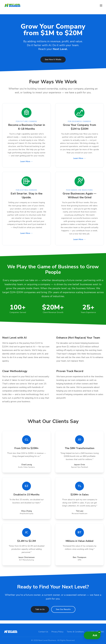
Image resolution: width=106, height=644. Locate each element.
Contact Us (43, 632)
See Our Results (63, 611)
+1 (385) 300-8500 (96, 632)
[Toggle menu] (101, 5)
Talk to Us (40, 611)
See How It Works (53, 59)
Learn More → (26, 162)
